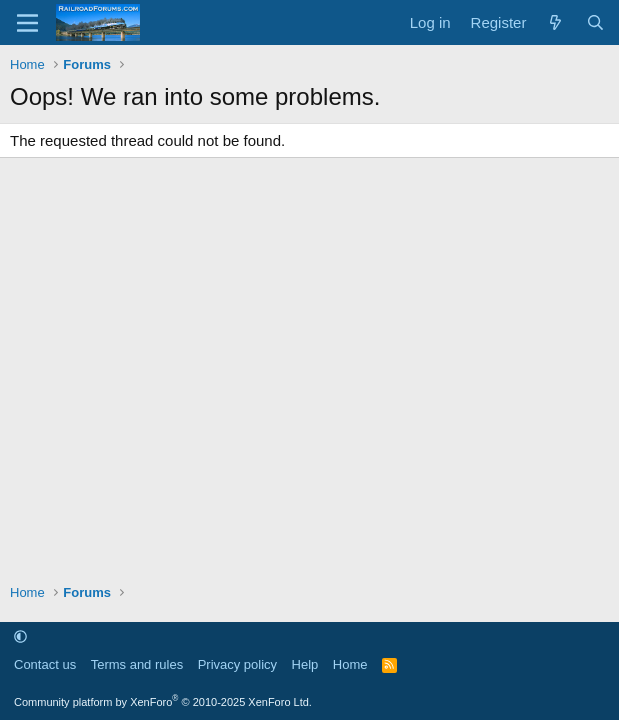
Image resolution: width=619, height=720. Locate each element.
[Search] (595, 22)
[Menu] (27, 23)
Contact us (45, 664)
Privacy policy (237, 664)
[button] (20, 636)
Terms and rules (137, 664)
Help (305, 664)
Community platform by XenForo (163, 702)
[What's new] (555, 22)
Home (350, 664)
